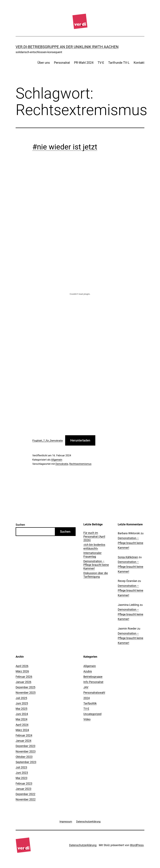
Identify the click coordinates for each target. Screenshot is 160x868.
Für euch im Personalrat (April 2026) (94, 536)
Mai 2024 (21, 719)
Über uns (44, 63)
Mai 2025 (21, 709)
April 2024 (22, 725)
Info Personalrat (93, 682)
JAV (86, 687)
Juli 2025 (21, 698)
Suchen (20, 525)
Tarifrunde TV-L (119, 63)
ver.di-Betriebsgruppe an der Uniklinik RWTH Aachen (67, 47)
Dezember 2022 (25, 794)
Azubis (88, 671)
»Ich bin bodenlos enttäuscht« (94, 546)
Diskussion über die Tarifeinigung (96, 575)
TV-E (101, 63)
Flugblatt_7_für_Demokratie (48, 441)
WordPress (137, 845)
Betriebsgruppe (93, 677)
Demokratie (62, 464)
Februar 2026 (24, 677)
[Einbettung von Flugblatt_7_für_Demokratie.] (80, 294)
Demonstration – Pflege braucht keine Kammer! (96, 565)
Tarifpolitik (90, 703)
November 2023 (26, 751)
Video (87, 719)
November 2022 (26, 799)
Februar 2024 (24, 735)
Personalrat (62, 63)
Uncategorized (92, 714)
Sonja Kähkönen (128, 557)
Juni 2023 (22, 773)
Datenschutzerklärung (83, 845)
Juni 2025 (22, 703)
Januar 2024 (23, 741)
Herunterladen (80, 440)
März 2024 (22, 730)
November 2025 (26, 693)
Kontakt (139, 63)
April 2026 (22, 666)
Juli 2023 (21, 767)
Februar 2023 (24, 783)
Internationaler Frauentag (92, 555)
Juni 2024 (22, 714)
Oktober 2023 (24, 757)
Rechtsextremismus (80, 464)
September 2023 (26, 762)
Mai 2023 (21, 778)
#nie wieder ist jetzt (65, 147)
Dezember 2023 (25, 746)
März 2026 (22, 671)
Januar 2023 (23, 789)
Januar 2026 (23, 682)
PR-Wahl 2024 (84, 63)
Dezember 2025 (25, 687)
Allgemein (57, 460)
